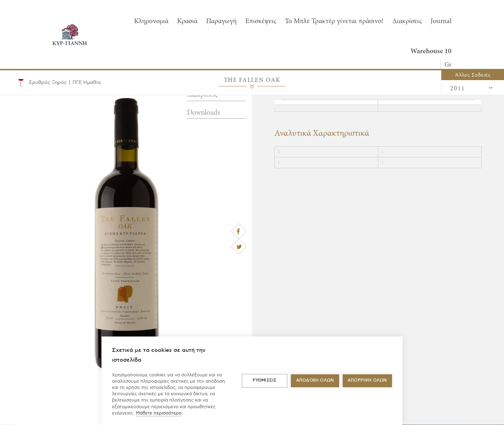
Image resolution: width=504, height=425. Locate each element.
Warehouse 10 (431, 51)
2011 (472, 88)
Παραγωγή (221, 21)
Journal (441, 21)
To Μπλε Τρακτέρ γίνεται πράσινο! (334, 21)
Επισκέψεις (261, 21)
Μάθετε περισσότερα (159, 413)
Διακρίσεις (407, 21)
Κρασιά (187, 21)
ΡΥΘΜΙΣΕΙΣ (265, 380)
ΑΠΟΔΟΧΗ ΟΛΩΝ (315, 380)
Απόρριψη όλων (367, 380)
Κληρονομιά (151, 21)
